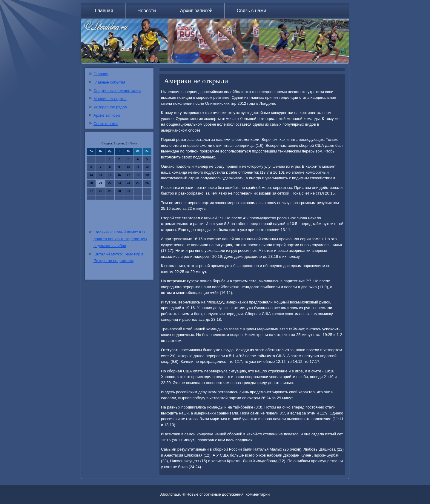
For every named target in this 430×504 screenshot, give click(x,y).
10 (129, 167)
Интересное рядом (110, 107)
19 (147, 175)
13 (91, 175)
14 (100, 175)
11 (138, 167)
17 (129, 175)
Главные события (109, 82)
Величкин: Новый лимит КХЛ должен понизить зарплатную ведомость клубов (120, 239)
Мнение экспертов (110, 99)
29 (110, 191)
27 (91, 191)
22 (110, 183)
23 (119, 183)
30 (119, 191)
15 (110, 175)
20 (91, 183)
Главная (104, 11)
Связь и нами (106, 124)
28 (100, 191)
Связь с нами (252, 11)
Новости (147, 11)
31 (129, 191)
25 (138, 183)
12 (147, 167)
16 (119, 175)
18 (138, 175)
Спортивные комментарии (117, 91)
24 (129, 183)
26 (147, 183)
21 (100, 183)
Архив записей (196, 11)
